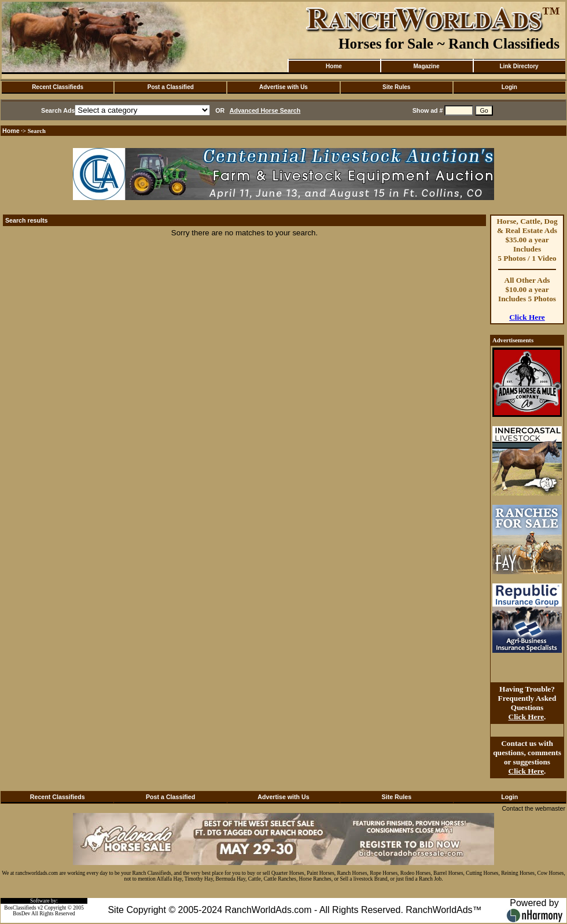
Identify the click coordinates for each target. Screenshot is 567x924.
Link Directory (519, 66)
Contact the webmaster (533, 808)
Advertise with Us (283, 87)
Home (334, 66)
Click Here (527, 317)
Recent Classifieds (58, 87)
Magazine (426, 66)
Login (509, 87)
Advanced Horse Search (265, 110)
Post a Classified (171, 87)
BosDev (21, 914)
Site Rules (396, 87)
